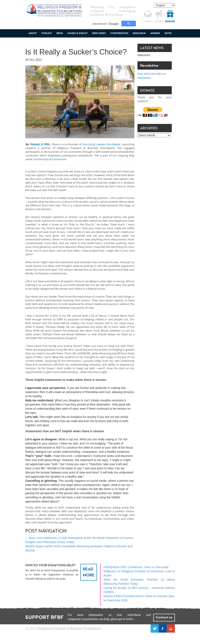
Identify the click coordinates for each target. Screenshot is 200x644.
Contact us (164, 617)
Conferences (119, 33)
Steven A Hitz (40, 144)
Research (139, 33)
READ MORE (89, 572)
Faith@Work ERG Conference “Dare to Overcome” (136, 567)
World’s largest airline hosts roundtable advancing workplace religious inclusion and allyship (79, 548)
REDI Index (99, 33)
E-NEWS (148, 22)
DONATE (170, 22)
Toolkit (47, 33)
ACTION (159, 22)
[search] (106, 24)
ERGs (60, 33)
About (33, 33)
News (168, 33)
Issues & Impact (78, 33)
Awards (155, 33)
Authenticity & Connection (50, 159)
